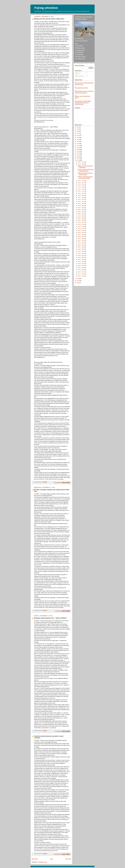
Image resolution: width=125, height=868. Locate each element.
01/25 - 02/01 (81, 270)
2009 (78, 150)
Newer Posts (35, 859)
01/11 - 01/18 (81, 274)
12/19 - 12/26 (81, 164)
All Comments (80, 76)
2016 (78, 135)
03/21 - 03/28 (81, 259)
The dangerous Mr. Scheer (81, 88)
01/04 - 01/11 (81, 276)
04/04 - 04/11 (81, 255)
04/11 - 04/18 (81, 253)
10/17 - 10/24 (81, 197)
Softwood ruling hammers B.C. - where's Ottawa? (50, 618)
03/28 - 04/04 (81, 257)
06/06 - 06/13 (81, 237)
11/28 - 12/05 (81, 185)
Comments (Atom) (43, 862)
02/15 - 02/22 (81, 264)
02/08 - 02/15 (81, 266)
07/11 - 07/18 (81, 226)
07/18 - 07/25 (81, 224)
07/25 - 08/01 (81, 222)
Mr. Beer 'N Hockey (81, 56)
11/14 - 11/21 (81, 189)
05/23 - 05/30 (81, 241)
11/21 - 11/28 (81, 187)
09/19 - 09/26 (81, 206)
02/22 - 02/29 (81, 262)
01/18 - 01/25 (81, 272)
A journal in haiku (80, 50)
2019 (78, 129)
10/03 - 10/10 (81, 202)
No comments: (58, 482)
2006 (78, 156)
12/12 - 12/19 (81, 181)
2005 (78, 158)
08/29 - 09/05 (81, 212)
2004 (78, 160)
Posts (78, 73)
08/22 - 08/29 (81, 214)
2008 (78, 152)
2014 (78, 139)
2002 (78, 281)
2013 (78, 142)
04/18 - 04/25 (81, 251)
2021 (78, 127)
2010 (78, 148)
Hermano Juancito (81, 48)
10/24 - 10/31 (81, 195)
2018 (78, 131)
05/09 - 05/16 (81, 245)
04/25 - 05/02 (81, 249)
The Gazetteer (80, 54)
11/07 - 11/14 (81, 191)
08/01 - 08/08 (81, 220)
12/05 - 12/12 (81, 183)
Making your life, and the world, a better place (49, 19)
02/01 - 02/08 (81, 268)
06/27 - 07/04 (81, 230)
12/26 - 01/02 (81, 162)
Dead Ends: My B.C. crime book (84, 17)
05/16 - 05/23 (81, 243)
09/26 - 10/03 (81, 204)
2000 (78, 283)
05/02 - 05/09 (81, 247)
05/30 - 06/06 (81, 239)
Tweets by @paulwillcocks (81, 41)
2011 (78, 146)
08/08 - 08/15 (81, 218)
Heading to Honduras (81, 19)
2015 (78, 137)
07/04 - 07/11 (81, 228)
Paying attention (46, 8)
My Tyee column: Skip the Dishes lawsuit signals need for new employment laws (83, 103)
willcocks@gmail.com (85, 11)
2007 (78, 154)
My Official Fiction (81, 59)
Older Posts (68, 859)
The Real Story (80, 52)
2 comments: (58, 611)
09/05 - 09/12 (81, 210)
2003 (78, 279)
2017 (78, 133)
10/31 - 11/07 (81, 193)
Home (52, 859)
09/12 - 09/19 (81, 208)
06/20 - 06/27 (81, 233)
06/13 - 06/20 (81, 235)
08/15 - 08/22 (81, 216)
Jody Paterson (80, 46)
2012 (78, 144)
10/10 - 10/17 (81, 199)
